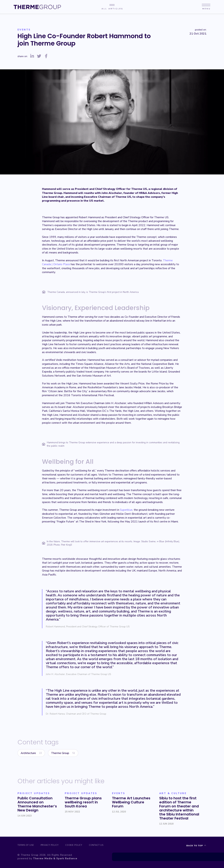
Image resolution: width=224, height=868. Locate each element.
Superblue (126, 510)
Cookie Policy (80, 846)
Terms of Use (26, 846)
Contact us (106, 846)
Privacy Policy (53, 846)
